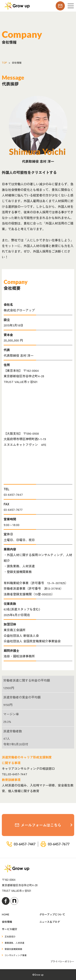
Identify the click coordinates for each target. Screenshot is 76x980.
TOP (4, 63)
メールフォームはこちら (38, 825)
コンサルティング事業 (16, 955)
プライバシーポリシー (62, 961)
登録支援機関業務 (13, 949)
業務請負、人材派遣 (14, 943)
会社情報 (7, 922)
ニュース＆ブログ (50, 922)
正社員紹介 (10, 936)
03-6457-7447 (13, 494)
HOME (5, 914)
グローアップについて (52, 914)
